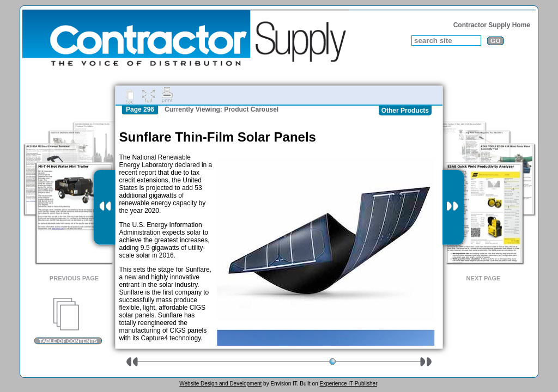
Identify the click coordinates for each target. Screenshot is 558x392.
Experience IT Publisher (348, 384)
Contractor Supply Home (492, 25)
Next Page (484, 278)
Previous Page (74, 278)
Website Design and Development (220, 384)
